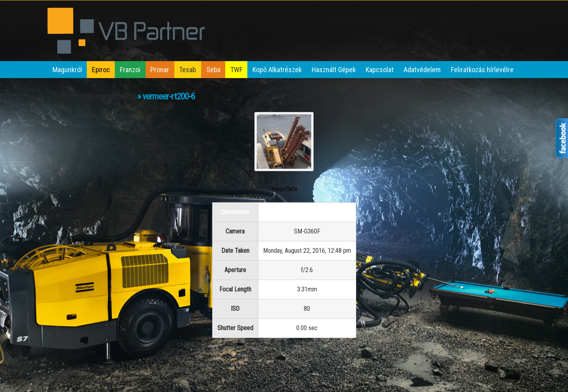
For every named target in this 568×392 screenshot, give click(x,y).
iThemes (505, 373)
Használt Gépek (334, 70)
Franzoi (130, 70)
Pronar (160, 70)
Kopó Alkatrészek (277, 70)
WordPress (503, 381)
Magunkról (67, 70)
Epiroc (101, 70)
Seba (213, 70)
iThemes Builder (474, 373)
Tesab (188, 70)
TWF (236, 70)
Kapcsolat (380, 70)
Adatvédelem (422, 70)
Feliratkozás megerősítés (95, 96)
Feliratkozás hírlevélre (482, 70)
